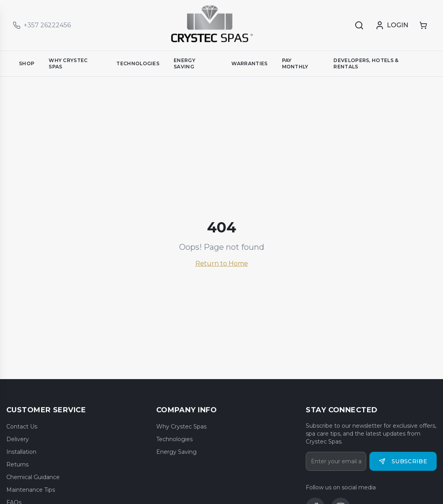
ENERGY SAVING (185, 63)
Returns (17, 464)
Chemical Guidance (33, 477)
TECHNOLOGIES (138, 63)
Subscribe (403, 461)
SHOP (27, 63)
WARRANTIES (250, 63)
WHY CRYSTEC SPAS (68, 63)
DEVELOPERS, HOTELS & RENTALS (366, 63)
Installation (21, 452)
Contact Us (22, 427)
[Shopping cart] (423, 25)
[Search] (359, 25)
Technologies (174, 439)
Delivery (18, 439)
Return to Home (222, 263)
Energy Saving (176, 452)
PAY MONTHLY (295, 63)
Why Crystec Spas (181, 427)
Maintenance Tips (31, 490)
